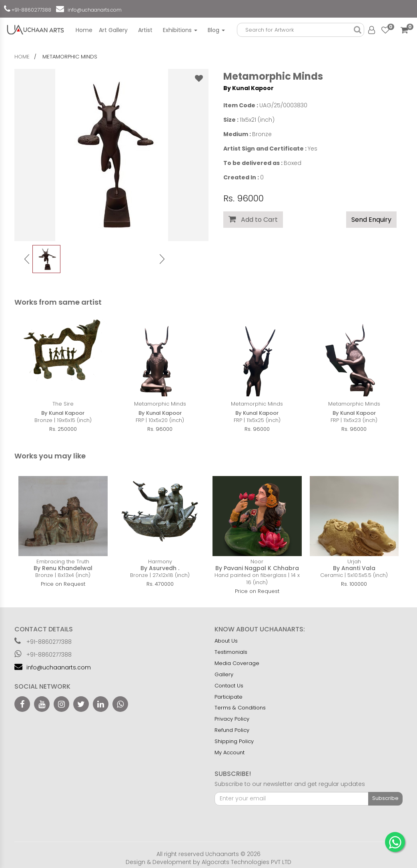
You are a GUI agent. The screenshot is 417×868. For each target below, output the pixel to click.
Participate (229, 697)
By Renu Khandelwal (63, 568)
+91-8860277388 (31, 10)
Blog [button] (216, 30)
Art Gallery (113, 30)
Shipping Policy (234, 741)
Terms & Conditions (240, 708)
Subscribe (385, 798)
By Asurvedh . (160, 568)
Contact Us (229, 686)
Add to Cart (253, 220)
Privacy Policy (232, 719)
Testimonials (231, 652)
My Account (230, 752)
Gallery (224, 674)
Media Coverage (237, 663)
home (22, 57)
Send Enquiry (371, 220)
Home (84, 30)
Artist (145, 30)
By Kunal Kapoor (249, 88)
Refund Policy (232, 730)
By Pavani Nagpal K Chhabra (257, 568)
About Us (226, 641)
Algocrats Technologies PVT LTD (247, 862)
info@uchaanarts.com (93, 10)
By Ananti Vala (354, 568)
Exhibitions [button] (180, 30)
